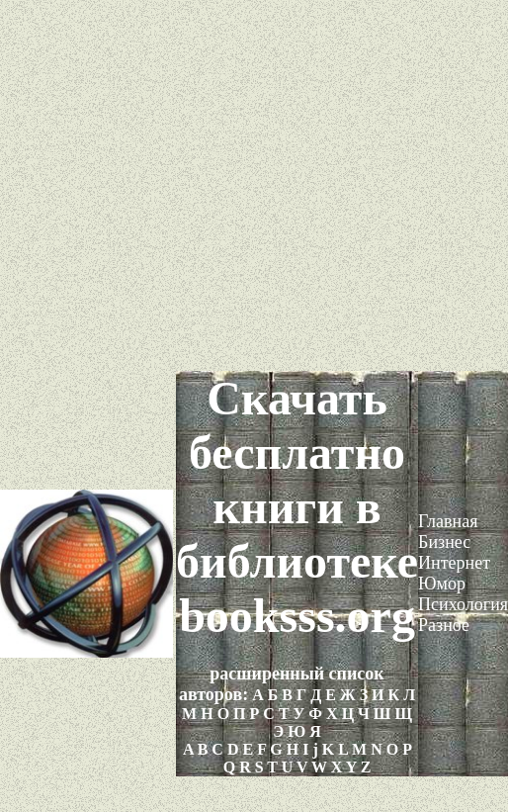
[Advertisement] (254, 185)
